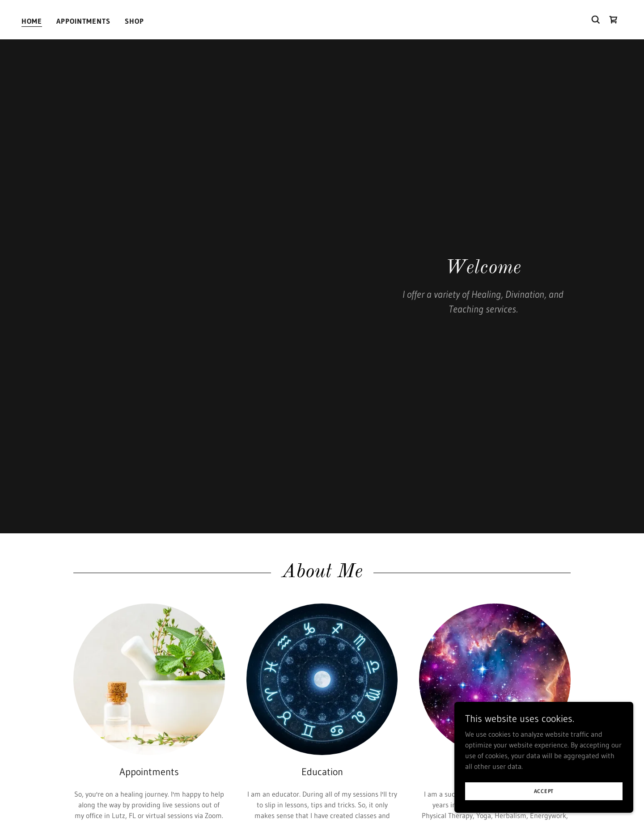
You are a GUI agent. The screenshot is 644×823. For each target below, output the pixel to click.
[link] (614, 20)
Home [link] (32, 21)
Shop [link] (134, 21)
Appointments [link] (83, 21)
